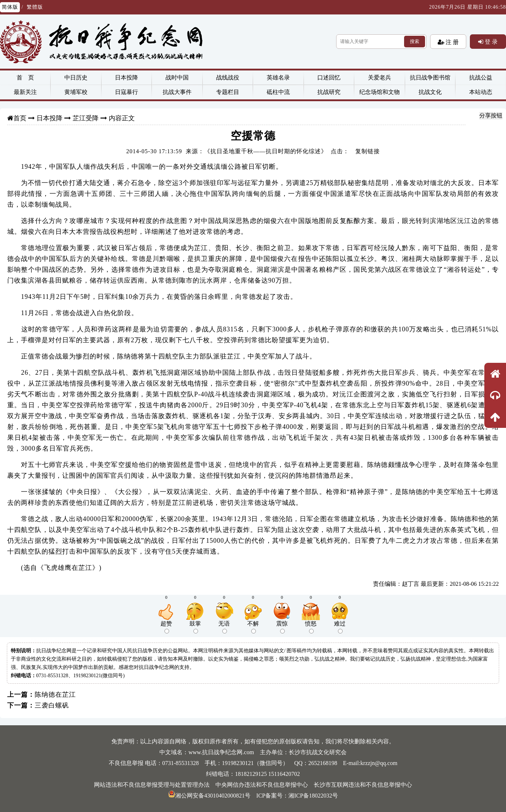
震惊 (282, 627)
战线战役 (228, 78)
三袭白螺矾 (52, 705)
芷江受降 (86, 118)
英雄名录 (278, 78)
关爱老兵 (379, 78)
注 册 (451, 42)
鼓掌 (195, 627)
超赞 (166, 627)
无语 (224, 627)
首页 (20, 118)
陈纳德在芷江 (55, 695)
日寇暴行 (126, 92)
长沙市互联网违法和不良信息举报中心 (363, 785)
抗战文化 (430, 92)
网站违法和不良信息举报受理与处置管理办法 (152, 785)
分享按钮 (491, 115)
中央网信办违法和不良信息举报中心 (262, 785)
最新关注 (25, 92)
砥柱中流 (278, 92)
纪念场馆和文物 (379, 92)
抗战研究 (329, 92)
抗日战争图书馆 (430, 78)
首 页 (25, 78)
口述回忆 (329, 78)
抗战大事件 (177, 92)
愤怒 (311, 627)
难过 (340, 627)
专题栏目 (228, 92)
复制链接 (368, 151)
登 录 (490, 42)
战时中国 (177, 78)
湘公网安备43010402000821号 (209, 796)
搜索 (415, 41)
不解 (253, 627)
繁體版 (35, 7)
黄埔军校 (76, 92)
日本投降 (126, 78)
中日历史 (76, 78)
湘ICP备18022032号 (313, 796)
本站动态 (481, 92)
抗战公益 (481, 78)
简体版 (10, 7)
